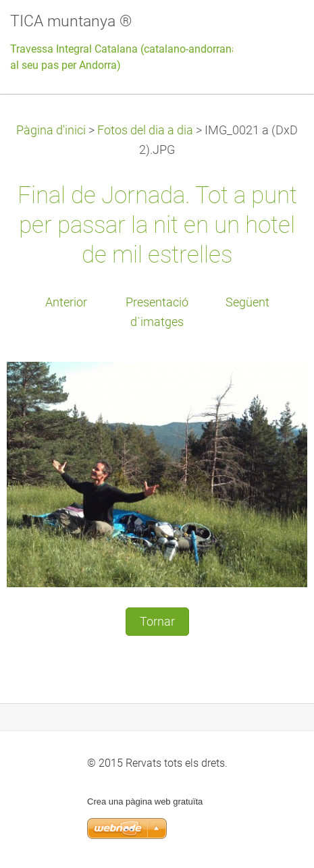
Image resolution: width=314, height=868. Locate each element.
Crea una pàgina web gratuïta (145, 802)
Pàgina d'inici (51, 130)
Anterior (66, 302)
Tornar (157, 622)
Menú (277, 30)
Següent (247, 302)
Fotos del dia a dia (145, 130)
